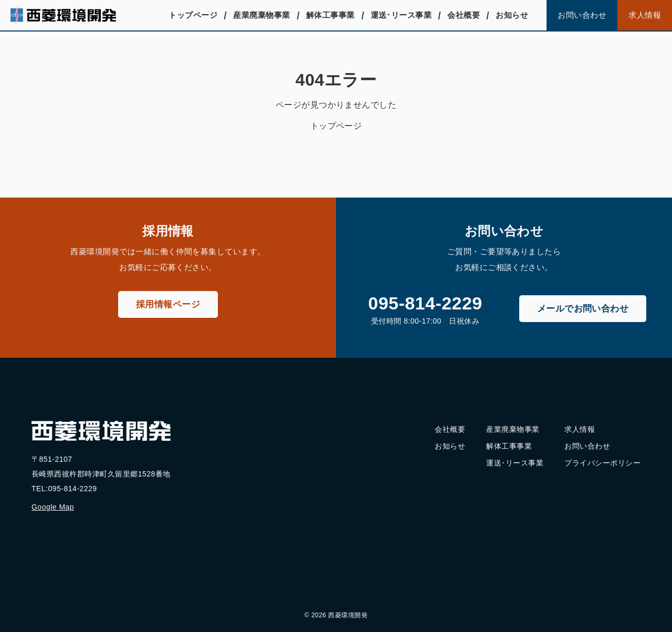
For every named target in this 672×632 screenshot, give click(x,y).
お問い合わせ (582, 15)
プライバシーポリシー (602, 463)
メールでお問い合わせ (583, 309)
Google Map (53, 507)
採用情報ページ (168, 304)
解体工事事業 (330, 15)
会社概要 (464, 15)
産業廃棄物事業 (261, 15)
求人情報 (645, 15)
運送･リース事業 (401, 15)
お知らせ (512, 15)
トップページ (193, 15)
